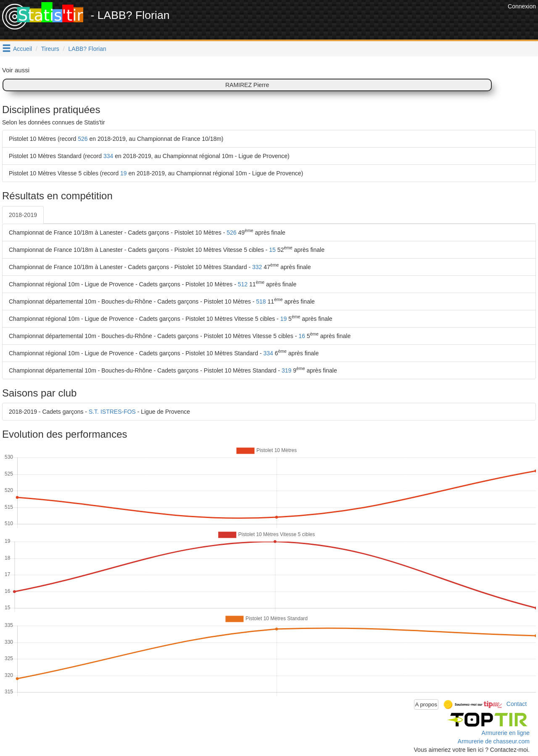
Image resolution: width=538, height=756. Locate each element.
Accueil (22, 49)
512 (243, 284)
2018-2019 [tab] (23, 215)
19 (124, 173)
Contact (517, 704)
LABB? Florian (87, 49)
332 (257, 267)
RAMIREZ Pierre (247, 85)
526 (83, 139)
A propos (426, 704)
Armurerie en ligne (506, 733)
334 (108, 156)
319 (286, 370)
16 (302, 336)
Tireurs (50, 49)
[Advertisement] (353, 21)
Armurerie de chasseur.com (494, 741)
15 (272, 250)
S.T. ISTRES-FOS (112, 412)
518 (261, 301)
